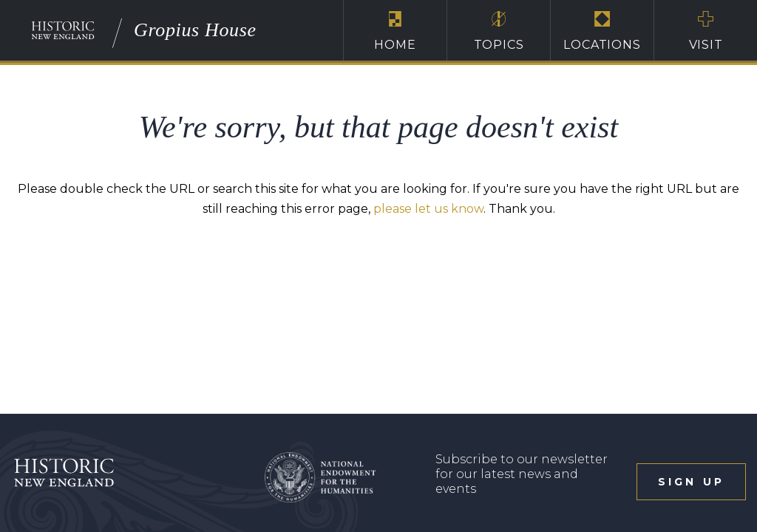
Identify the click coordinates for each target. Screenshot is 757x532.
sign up (691, 482)
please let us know (428, 209)
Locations (602, 31)
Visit (706, 31)
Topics (499, 31)
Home (395, 31)
